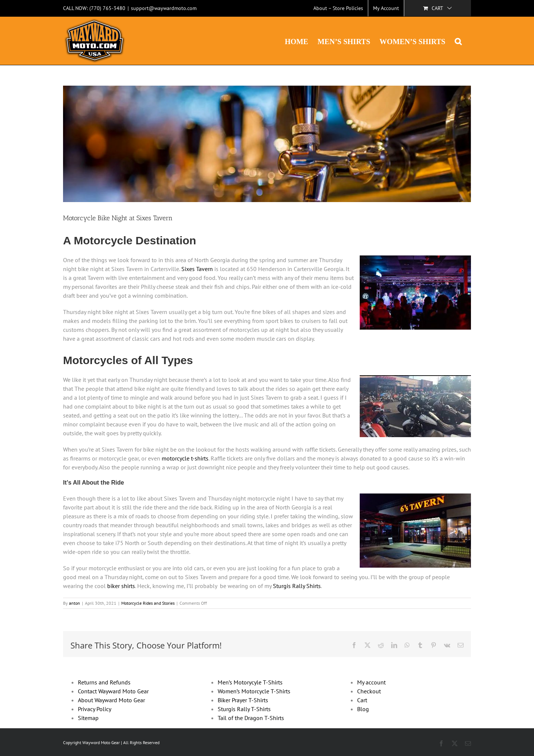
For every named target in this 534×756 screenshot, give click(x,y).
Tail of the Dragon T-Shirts (251, 718)
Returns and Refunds (104, 682)
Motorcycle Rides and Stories (148, 603)
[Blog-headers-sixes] (267, 144)
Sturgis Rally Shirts (297, 586)
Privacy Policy (95, 709)
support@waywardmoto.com (164, 8)
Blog (363, 709)
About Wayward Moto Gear (111, 700)
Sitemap (88, 718)
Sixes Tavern (197, 269)
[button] (458, 41)
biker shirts (121, 586)
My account (371, 682)
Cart (362, 700)
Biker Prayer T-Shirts (243, 700)
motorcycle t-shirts (185, 458)
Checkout (369, 691)
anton (75, 603)
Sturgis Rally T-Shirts (244, 709)
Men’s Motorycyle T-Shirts (250, 682)
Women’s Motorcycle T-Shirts (254, 691)
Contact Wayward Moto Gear (113, 691)
